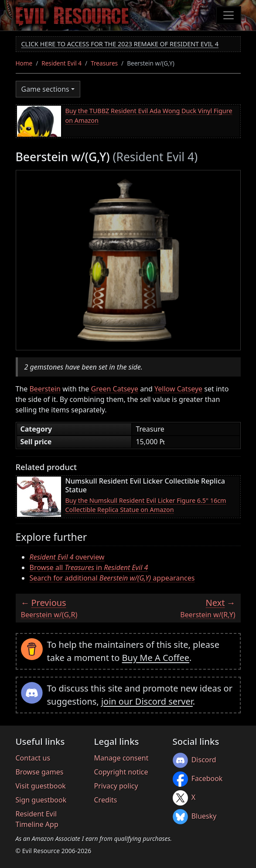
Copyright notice (121, 772)
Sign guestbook (41, 800)
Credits (106, 800)
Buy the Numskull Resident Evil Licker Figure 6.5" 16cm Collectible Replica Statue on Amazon (146, 505)
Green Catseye (115, 389)
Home (24, 63)
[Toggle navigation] (229, 15)
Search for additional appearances (112, 578)
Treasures (104, 63)
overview (67, 557)
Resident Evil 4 (61, 63)
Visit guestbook (41, 786)
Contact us (33, 758)
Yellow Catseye (178, 389)
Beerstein (45, 389)
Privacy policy (116, 786)
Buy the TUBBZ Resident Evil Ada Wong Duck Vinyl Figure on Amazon (149, 116)
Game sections (45, 89)
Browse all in (89, 567)
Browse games (40, 772)
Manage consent (121, 758)
